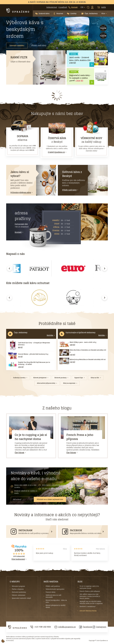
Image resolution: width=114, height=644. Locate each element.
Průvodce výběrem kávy (21, 193)
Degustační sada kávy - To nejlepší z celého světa (80, 78)
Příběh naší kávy (39, 46)
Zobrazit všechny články (88, 611)
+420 (41, 627)
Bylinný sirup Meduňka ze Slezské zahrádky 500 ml (88, 360)
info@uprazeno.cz (65, 627)
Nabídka (50, 335)
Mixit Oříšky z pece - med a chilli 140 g (83, 342)
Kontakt (18, 232)
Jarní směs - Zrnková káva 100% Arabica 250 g (80, 60)
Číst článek (19, 453)
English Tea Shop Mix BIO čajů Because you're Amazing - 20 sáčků (34, 363)
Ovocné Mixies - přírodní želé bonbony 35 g (33, 354)
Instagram (99, 627)
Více (103, 14)
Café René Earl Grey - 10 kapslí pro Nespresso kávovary (34, 344)
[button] (42, 14)
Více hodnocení (18, 559)
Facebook (86, 627)
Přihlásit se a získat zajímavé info (50, 499)
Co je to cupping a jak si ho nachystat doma (31, 437)
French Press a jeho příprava (80, 437)
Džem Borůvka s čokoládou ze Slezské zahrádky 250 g (88, 351)
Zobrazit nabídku (17, 46)
